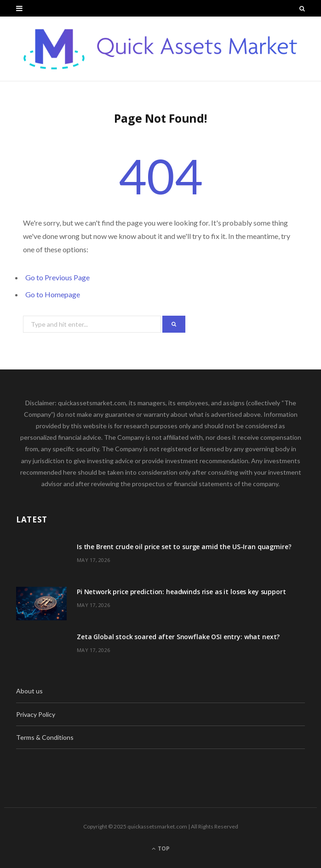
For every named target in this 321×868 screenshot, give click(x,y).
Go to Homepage (53, 294)
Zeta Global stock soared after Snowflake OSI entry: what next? (178, 637)
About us (29, 691)
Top (161, 848)
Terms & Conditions (45, 737)
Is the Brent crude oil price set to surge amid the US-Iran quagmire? (184, 547)
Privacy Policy (36, 714)
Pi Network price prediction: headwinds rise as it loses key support (181, 592)
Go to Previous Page (57, 277)
